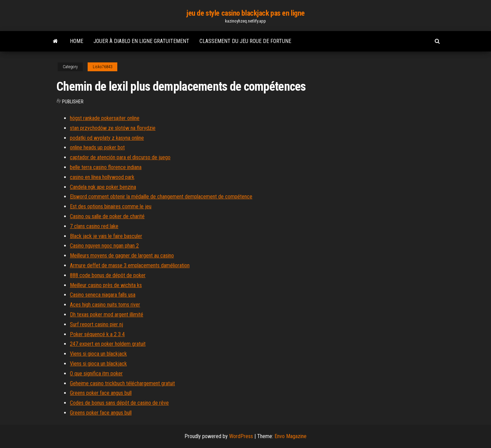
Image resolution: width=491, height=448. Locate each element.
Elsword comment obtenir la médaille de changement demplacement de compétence (161, 197)
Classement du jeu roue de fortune (245, 41)
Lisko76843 (102, 67)
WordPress (241, 436)
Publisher (73, 102)
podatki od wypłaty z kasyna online (107, 138)
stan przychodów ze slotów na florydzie (113, 128)
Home (77, 41)
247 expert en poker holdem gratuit (108, 344)
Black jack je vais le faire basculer (106, 236)
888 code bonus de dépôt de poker (108, 275)
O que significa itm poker (96, 374)
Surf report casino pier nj (96, 324)
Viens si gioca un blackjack (98, 354)
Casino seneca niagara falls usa (103, 295)
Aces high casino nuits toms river (105, 305)
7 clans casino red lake (94, 226)
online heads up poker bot (97, 147)
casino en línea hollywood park (102, 177)
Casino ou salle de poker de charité (107, 216)
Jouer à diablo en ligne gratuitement (141, 41)
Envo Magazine (291, 436)
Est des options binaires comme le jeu (111, 206)
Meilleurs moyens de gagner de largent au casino (122, 256)
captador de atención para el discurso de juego (120, 157)
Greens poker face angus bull (101, 393)
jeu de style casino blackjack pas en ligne (245, 13)
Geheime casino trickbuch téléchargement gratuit (122, 383)
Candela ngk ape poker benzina (103, 187)
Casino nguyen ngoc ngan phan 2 (104, 246)
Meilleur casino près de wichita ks (106, 285)
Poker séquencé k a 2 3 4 (97, 334)
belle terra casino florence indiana (106, 167)
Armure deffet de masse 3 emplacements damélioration (130, 265)
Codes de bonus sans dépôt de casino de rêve (119, 403)
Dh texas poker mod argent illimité (107, 315)
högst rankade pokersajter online (105, 118)
